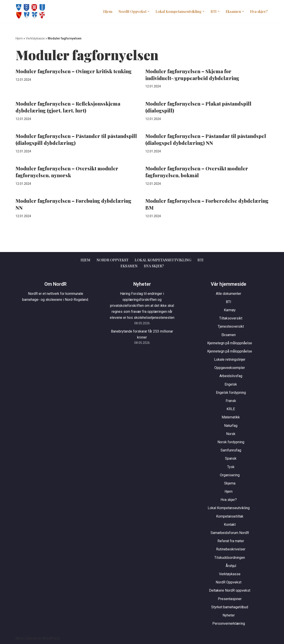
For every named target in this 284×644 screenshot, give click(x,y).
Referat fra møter (231, 541)
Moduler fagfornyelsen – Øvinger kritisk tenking (74, 71)
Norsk (231, 434)
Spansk (231, 458)
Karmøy (230, 310)
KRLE (231, 409)
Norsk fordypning (231, 442)
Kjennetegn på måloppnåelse (230, 343)
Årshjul (231, 566)
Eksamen (129, 266)
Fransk (231, 401)
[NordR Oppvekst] (30, 11)
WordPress (51, 638)
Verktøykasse (35, 38)
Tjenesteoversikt (231, 326)
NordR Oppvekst (113, 260)
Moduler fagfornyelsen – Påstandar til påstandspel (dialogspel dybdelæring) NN (206, 139)
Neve (20, 638)
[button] (151, 11)
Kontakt (230, 524)
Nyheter (229, 615)
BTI (200, 260)
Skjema (230, 483)
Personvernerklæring (229, 623)
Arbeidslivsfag (231, 376)
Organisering (230, 475)
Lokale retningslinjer (230, 359)
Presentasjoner (230, 599)
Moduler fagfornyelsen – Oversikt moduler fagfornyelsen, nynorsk (67, 172)
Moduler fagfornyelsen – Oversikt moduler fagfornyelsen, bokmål (197, 172)
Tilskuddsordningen (230, 557)
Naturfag (231, 425)
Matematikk (231, 417)
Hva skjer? (259, 11)
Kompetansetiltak (230, 516)
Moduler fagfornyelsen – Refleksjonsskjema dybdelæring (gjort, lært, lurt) (68, 107)
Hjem (111, 11)
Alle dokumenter (229, 293)
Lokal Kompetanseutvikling (163, 260)
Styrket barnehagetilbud (230, 607)
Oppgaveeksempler (230, 368)
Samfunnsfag (231, 450)
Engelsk (231, 384)
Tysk (231, 467)
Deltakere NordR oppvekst (230, 590)
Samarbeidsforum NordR (230, 533)
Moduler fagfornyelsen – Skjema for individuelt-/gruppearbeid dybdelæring (192, 75)
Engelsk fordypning (231, 392)
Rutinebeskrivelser (231, 549)
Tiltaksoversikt (231, 318)
